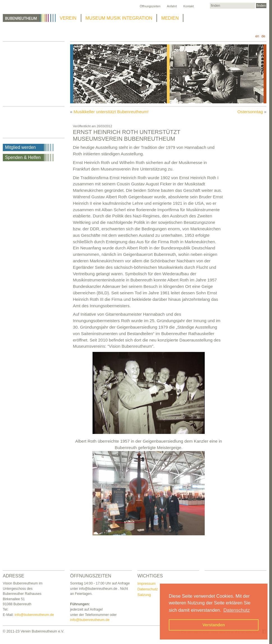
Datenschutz (148, 589)
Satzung (144, 595)
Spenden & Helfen (23, 157)
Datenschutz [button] (237, 610)
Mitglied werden (20, 147)
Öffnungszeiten (150, 6)
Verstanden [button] (214, 625)
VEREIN (68, 18)
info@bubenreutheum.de (34, 615)
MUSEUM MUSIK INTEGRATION (119, 18)
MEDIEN (170, 18)
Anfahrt (172, 6)
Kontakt (189, 6)
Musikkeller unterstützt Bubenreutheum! (111, 112)
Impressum (147, 583)
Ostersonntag (250, 112)
